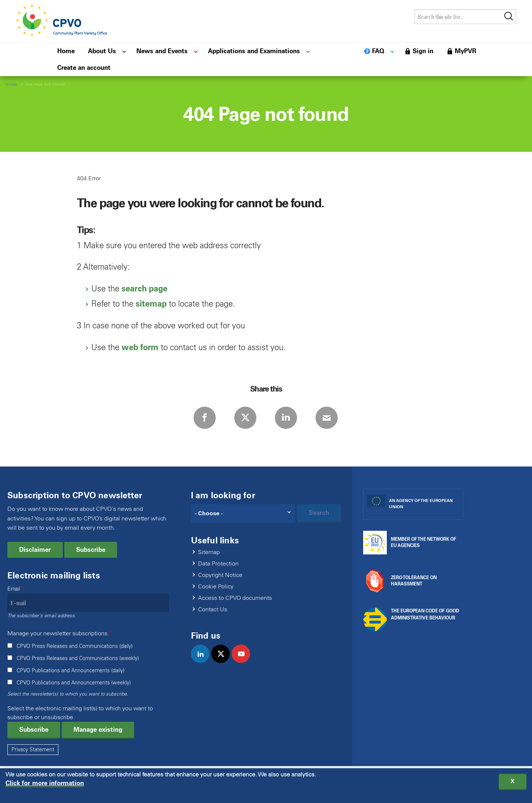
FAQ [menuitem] (378, 51)
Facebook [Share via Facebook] (205, 418)
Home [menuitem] (66, 51)
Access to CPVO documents (235, 598)
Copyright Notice (220, 575)
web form (140, 347)
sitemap (151, 304)
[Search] (243, 513)
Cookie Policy (216, 587)
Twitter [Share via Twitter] (245, 418)
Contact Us (213, 610)
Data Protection (218, 564)
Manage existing (98, 729)
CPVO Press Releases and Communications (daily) (75, 646)
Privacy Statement (33, 750)
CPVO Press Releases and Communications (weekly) (78, 658)
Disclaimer (35, 550)
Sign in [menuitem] (423, 51)
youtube (244, 662)
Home (11, 84)
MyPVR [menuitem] (465, 51)
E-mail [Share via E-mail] (327, 418)
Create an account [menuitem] (84, 68)
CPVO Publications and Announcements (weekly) (74, 683)
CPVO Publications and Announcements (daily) (71, 671)
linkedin (203, 662)
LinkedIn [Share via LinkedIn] (286, 418)
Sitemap (209, 552)
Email (14, 589)
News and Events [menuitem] (162, 51)
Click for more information (45, 785)
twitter (224, 662)
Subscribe (91, 550)
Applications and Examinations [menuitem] (254, 51)
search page (144, 289)
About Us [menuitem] (102, 51)
